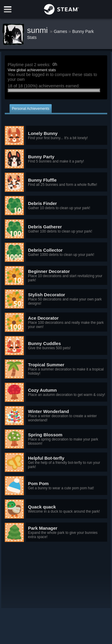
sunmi (39, 30)
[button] (56, 136)
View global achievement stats (32, 70)
